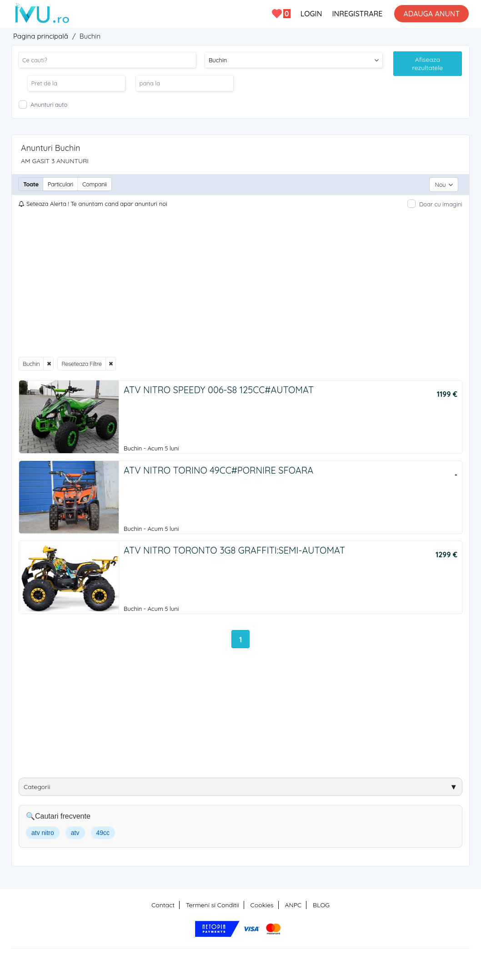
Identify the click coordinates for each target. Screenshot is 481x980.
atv (75, 832)
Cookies (262, 905)
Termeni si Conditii (213, 905)
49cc (103, 832)
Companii (95, 184)
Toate (31, 184)
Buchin (31, 363)
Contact (163, 905)
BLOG (321, 905)
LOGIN (311, 14)
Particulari (60, 184)
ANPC (293, 905)
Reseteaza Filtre (81, 363)
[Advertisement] (240, 282)
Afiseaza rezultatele (428, 64)
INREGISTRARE (357, 14)
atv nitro (43, 832)
